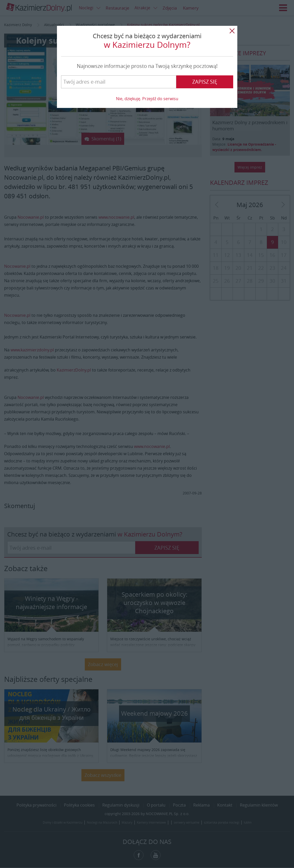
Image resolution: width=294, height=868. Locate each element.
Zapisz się (205, 82)
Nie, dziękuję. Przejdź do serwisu (147, 99)
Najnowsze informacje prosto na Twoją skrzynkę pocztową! (147, 66)
